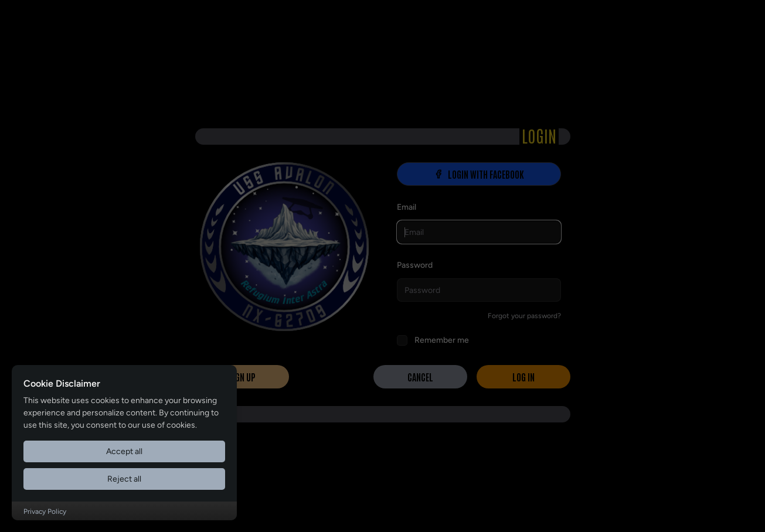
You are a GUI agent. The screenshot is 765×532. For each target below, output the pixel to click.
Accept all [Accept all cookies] (124, 451)
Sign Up (242, 377)
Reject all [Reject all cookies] (124, 479)
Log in (523, 377)
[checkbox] (402, 340)
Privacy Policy (45, 511)
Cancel (420, 377)
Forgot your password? (524, 316)
